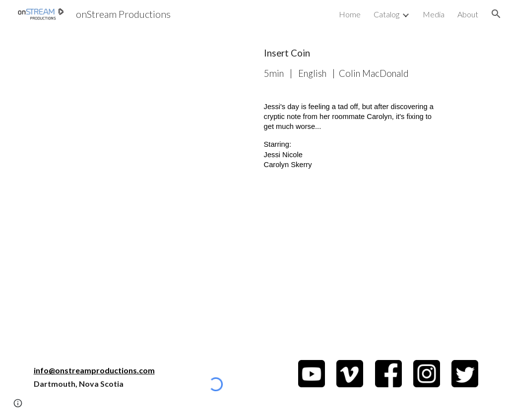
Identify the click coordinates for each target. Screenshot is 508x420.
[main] (350, 63)
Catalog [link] (386, 14)
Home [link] (350, 14)
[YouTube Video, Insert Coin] (139, 114)
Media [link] (434, 14)
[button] (496, 14)
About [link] (468, 14)
